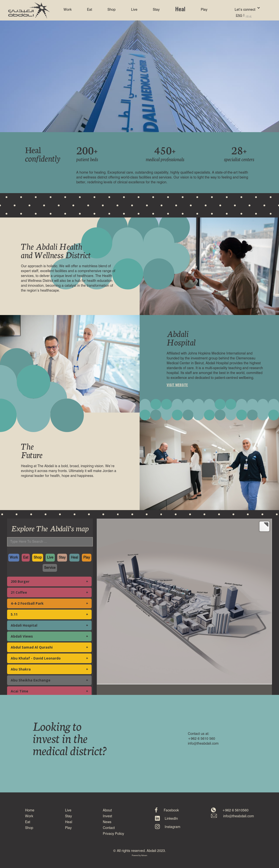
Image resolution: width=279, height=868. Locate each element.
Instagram (173, 827)
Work (68, 10)
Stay (156, 10)
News (107, 822)
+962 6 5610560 (235, 810)
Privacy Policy (113, 834)
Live (134, 10)
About (107, 810)
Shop (111, 10)
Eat (90, 10)
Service (50, 568)
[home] (29, 10)
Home (30, 810)
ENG (239, 16)
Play (204, 10)
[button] (240, 8)
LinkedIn (171, 819)
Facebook (171, 810)
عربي (249, 16)
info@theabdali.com (239, 816)
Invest (107, 816)
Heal (180, 10)
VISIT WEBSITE (177, 385)
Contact (109, 828)
